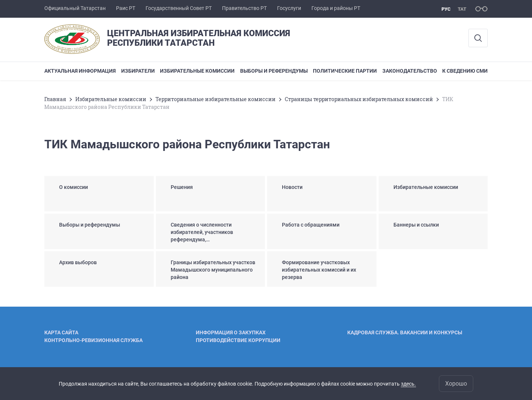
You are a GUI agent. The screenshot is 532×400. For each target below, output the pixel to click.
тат (462, 9)
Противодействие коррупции (238, 340)
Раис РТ (126, 8)
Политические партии (345, 71)
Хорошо (456, 384)
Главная (55, 99)
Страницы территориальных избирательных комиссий (359, 99)
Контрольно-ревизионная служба (93, 340)
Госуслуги (289, 8)
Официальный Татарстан (75, 8)
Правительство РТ (244, 8)
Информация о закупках (231, 332)
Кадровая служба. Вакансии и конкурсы (405, 332)
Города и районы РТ (336, 8)
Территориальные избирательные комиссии (216, 99)
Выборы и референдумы (274, 71)
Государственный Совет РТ (179, 8)
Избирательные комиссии (197, 71)
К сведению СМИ (465, 71)
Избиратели (138, 71)
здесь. (408, 384)
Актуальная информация (80, 71)
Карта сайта (61, 332)
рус (446, 9)
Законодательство (410, 71)
